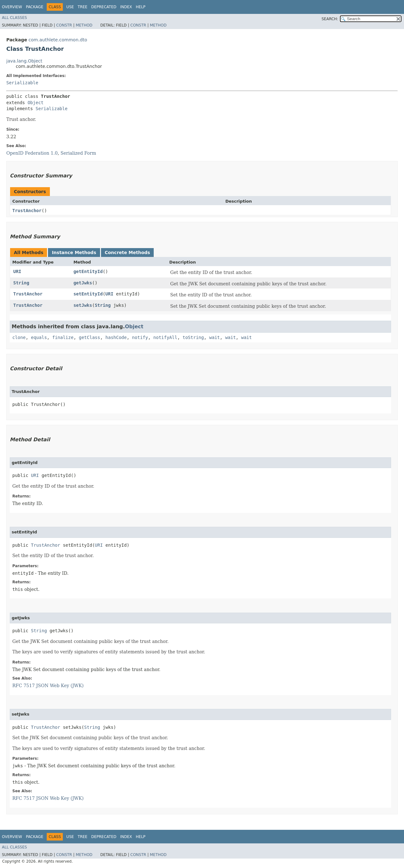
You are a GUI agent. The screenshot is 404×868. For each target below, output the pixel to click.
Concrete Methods (128, 253)
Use (70, 7)
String (21, 283)
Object (36, 103)
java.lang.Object (24, 61)
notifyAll (165, 337)
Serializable (22, 83)
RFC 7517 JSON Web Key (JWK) (48, 686)
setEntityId (88, 294)
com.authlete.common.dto (58, 40)
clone (19, 337)
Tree (83, 7)
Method (84, 25)
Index (126, 7)
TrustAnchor (27, 211)
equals (39, 337)
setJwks (83, 305)
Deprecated (104, 7)
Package (35, 7)
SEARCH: (330, 19)
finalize (63, 337)
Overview (12, 7)
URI (17, 271)
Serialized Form (78, 153)
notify (140, 337)
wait (215, 337)
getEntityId (88, 271)
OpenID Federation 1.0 (32, 153)
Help (141, 7)
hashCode (116, 337)
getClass (89, 337)
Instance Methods (74, 253)
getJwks (83, 283)
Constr (64, 25)
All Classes (14, 18)
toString (193, 337)
